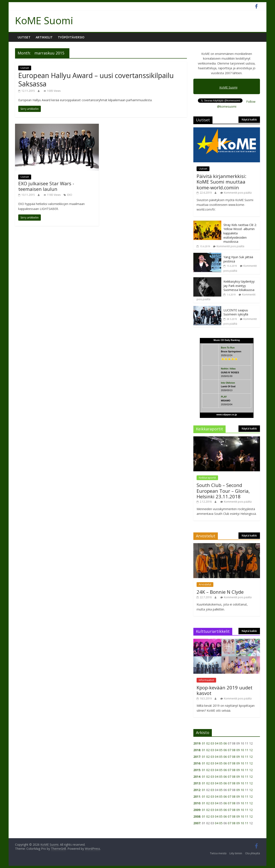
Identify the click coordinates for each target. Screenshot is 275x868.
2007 (197, 823)
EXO (70, 195)
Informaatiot (206, 680)
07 (229, 750)
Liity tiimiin (236, 853)
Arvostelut (205, 584)
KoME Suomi (44, 20)
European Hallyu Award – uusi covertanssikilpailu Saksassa (96, 79)
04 (217, 743)
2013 (197, 783)
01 (204, 743)
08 (234, 750)
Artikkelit (44, 37)
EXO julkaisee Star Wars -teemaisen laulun (46, 186)
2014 (197, 777)
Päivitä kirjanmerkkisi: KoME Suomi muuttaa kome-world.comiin (221, 182)
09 (238, 750)
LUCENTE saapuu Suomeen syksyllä (236, 312)
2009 (197, 810)
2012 (197, 790)
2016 (197, 763)
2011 (197, 796)
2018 (197, 750)
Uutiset (24, 37)
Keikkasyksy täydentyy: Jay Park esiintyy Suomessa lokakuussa (239, 286)
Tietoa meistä (218, 853)
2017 (197, 757)
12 (251, 750)
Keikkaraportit (207, 478)
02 (208, 743)
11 (247, 750)
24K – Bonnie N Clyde (220, 592)
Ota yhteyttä (253, 853)
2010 (197, 803)
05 (221, 743)
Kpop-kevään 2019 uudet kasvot (225, 690)
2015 (197, 770)
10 (242, 750)
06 (225, 743)
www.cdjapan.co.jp (227, 414)
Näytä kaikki (249, 120)
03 (212, 743)
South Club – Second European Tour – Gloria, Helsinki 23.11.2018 (223, 491)
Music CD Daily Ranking (227, 340)
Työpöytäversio (71, 37)
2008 (197, 816)
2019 (197, 743)
